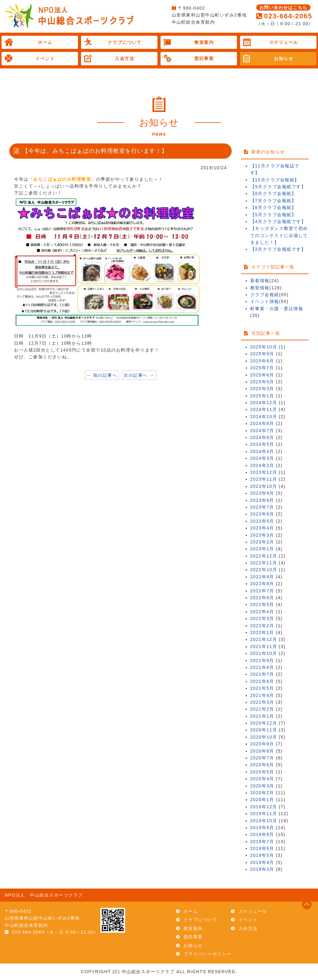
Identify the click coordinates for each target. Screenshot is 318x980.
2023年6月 (262, 514)
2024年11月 (264, 409)
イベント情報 (265, 301)
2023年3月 (262, 535)
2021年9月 (262, 660)
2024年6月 (262, 437)
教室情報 (260, 288)
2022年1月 (262, 632)
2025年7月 (262, 368)
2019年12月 (264, 807)
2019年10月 (264, 821)
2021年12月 (264, 639)
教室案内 (204, 42)
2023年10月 (264, 486)
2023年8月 (262, 500)
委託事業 (204, 58)
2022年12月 (264, 556)
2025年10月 (264, 347)
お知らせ (284, 58)
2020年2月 (262, 793)
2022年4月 (262, 612)
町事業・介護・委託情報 (277, 309)
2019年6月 (262, 848)
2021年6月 (262, 681)
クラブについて (125, 42)
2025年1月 (262, 396)
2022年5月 (262, 604)
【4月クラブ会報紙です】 (278, 222)
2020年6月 (262, 765)
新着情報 (260, 281)
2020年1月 (262, 800)
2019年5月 (262, 855)
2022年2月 (262, 626)
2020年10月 (264, 737)
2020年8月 (262, 751)
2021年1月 (262, 716)
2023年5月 (262, 521)
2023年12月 (264, 472)
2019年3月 (262, 869)
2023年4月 (262, 528)
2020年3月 (262, 786)
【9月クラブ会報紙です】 (278, 187)
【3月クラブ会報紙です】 (278, 249)
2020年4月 (262, 779)
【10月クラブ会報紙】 (275, 180)
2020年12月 (264, 723)
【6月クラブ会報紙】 (273, 208)
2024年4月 (262, 451)
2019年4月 (262, 862)
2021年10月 (264, 653)
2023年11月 (264, 479)
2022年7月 (262, 591)
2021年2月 (262, 709)
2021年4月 (262, 695)
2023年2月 (262, 542)
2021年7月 (262, 674)
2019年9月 (262, 828)
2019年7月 (262, 842)
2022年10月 (264, 570)
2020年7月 (262, 758)
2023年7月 (262, 507)
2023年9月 (262, 493)
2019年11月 (264, 814)
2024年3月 (262, 458)
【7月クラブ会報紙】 (273, 201)
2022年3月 (262, 618)
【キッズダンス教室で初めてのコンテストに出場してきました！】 (279, 235)
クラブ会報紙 (265, 295)
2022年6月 (262, 598)
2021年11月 (264, 646)
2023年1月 (262, 549)
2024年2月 (262, 465)
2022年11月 (264, 563)
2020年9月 (262, 744)
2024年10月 (264, 417)
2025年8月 (262, 361)
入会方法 (125, 58)
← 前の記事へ (102, 375)
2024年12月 (264, 403)
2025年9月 (262, 354)
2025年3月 (262, 389)
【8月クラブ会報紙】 (273, 194)
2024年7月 (262, 431)
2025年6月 (262, 375)
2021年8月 (262, 667)
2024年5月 (262, 444)
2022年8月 (262, 584)
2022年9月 (262, 577)
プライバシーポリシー (208, 954)
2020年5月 (262, 772)
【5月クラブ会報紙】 (273, 215)
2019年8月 (262, 834)
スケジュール (284, 42)
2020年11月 (264, 730)
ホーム (45, 42)
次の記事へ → (139, 375)
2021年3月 (262, 702)
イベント (45, 58)
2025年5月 (262, 382)
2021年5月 (262, 688)
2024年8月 (262, 423)
